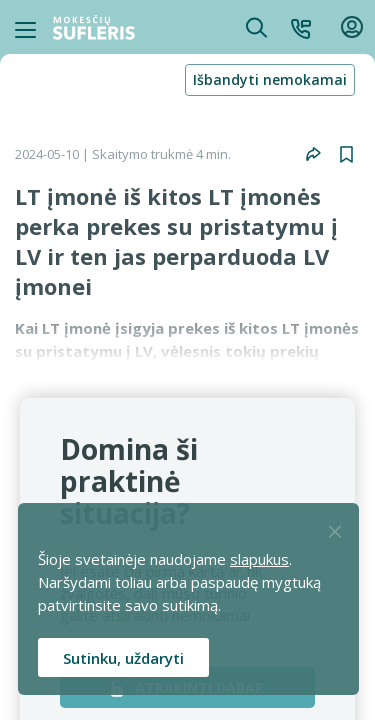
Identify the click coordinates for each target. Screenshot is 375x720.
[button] (301, 27)
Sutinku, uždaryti (123, 658)
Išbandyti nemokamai (270, 79)
